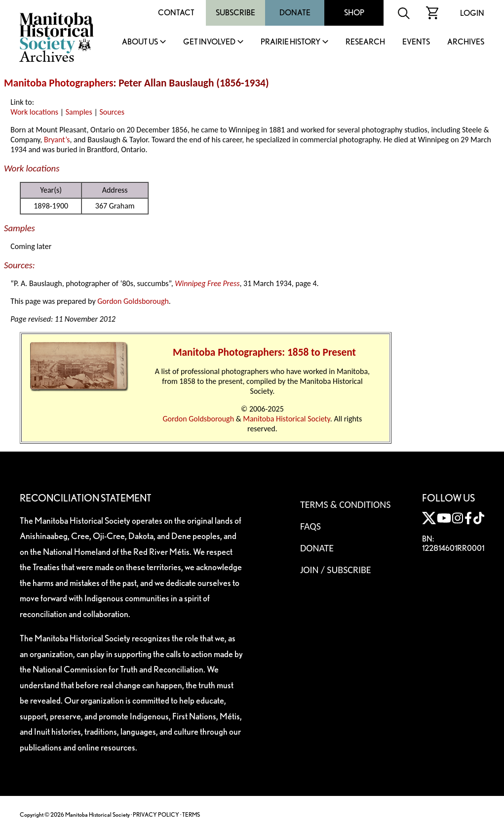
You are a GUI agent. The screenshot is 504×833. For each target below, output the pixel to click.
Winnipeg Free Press (207, 283)
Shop (354, 13)
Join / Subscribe (336, 570)
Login (472, 13)
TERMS (191, 814)
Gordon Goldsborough (133, 301)
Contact (176, 13)
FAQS (310, 526)
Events (416, 42)
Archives (466, 42)
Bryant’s (57, 140)
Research (365, 42)
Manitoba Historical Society (287, 419)
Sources (112, 112)
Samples (79, 112)
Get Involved (209, 42)
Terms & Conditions (345, 504)
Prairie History (291, 42)
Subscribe (235, 13)
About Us (140, 42)
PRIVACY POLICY (156, 814)
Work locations (34, 112)
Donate (295, 13)
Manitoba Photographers (58, 83)
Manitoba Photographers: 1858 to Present (264, 352)
